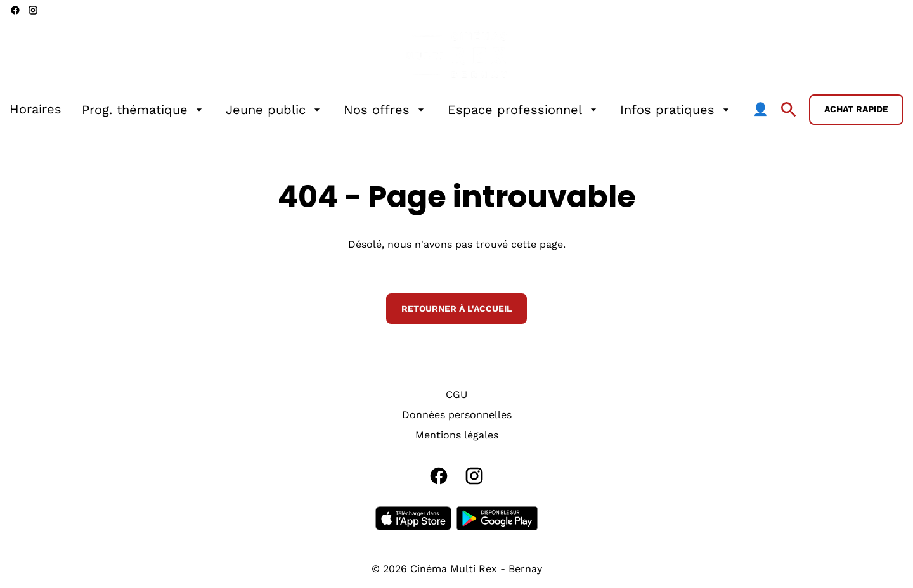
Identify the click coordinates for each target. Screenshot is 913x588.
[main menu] (389, 110)
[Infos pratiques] (676, 110)
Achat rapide (856, 109)
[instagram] (33, 10)
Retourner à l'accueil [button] (456, 309)
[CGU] (456, 395)
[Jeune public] (275, 110)
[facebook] (15, 10)
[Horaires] (36, 110)
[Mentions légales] (457, 435)
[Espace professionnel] (524, 110)
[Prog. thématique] (144, 110)
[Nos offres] (385, 110)
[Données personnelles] (457, 415)
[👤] (761, 110)
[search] (789, 110)
